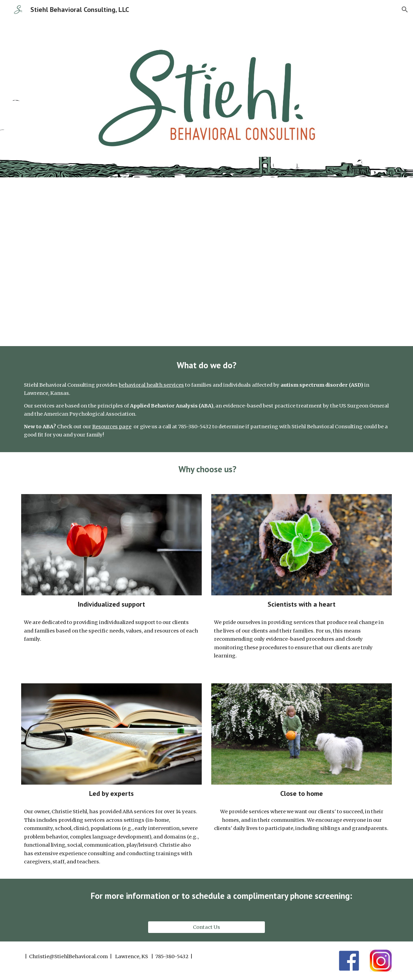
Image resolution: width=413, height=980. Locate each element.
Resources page (112, 427)
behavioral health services (151, 385)
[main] (206, 365)
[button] (405, 10)
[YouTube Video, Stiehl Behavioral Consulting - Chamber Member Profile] (206, 262)
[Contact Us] (206, 927)
